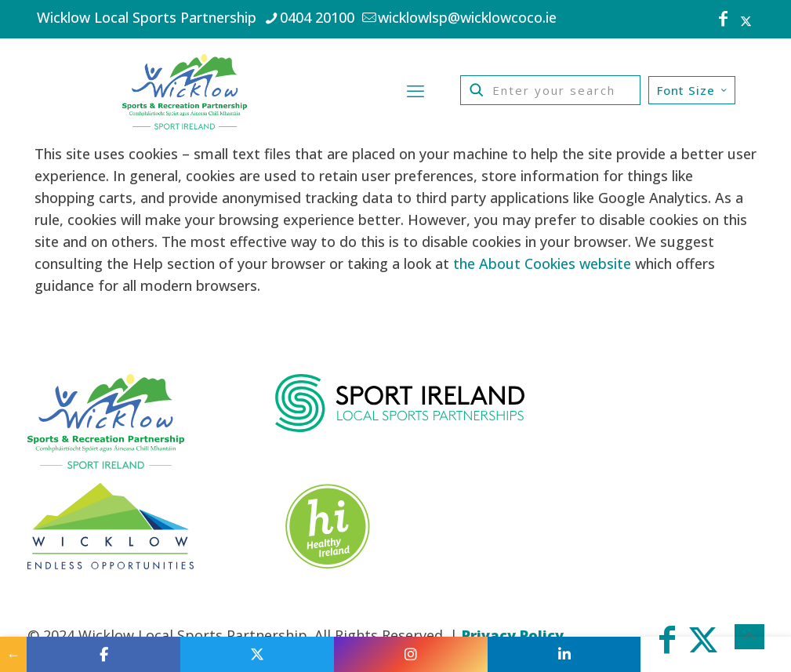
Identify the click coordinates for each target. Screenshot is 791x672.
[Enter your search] (550, 90)
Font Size (693, 90)
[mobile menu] (415, 90)
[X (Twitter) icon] (746, 20)
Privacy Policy (513, 635)
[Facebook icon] (724, 20)
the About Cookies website (542, 263)
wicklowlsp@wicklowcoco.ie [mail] (467, 17)
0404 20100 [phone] (317, 17)
